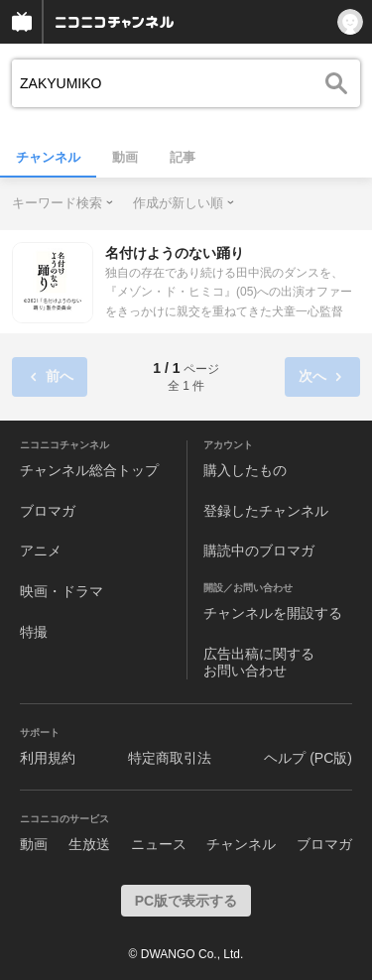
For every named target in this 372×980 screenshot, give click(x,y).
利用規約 (48, 758)
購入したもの (245, 470)
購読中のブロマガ (259, 551)
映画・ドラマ (62, 591)
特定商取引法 (170, 758)
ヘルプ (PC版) (308, 758)
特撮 (34, 632)
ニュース (159, 844)
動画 (125, 157)
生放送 (89, 844)
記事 (183, 157)
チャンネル (48, 157)
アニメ (41, 551)
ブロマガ (48, 511)
